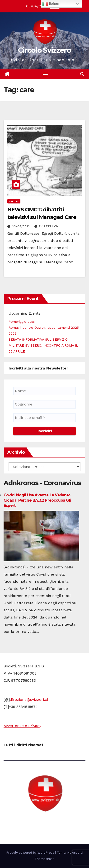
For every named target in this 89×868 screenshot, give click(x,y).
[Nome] (44, 391)
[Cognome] (44, 404)
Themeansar (44, 859)
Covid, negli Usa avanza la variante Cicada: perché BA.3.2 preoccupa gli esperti (37, 500)
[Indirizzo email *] (44, 418)
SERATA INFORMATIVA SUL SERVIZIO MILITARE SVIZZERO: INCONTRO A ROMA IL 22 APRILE (43, 345)
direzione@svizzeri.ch (30, 699)
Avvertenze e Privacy (22, 726)
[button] (82, 74)
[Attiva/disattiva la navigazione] (46, 74)
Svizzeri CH (46, 226)
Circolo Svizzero (44, 50)
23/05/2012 (22, 226)
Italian (51, 4)
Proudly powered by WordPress (31, 853)
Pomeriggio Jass (22, 322)
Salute (14, 201)
